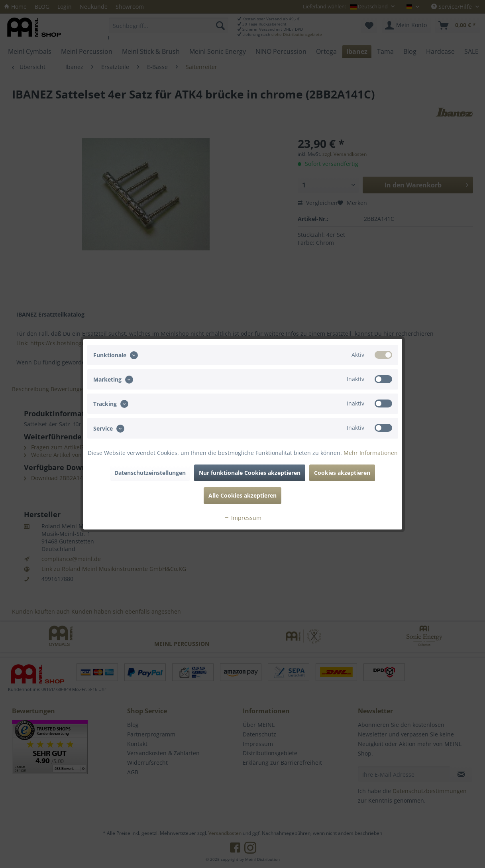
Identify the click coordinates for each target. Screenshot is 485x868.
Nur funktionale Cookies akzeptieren (250, 473)
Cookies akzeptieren (342, 473)
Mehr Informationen (371, 453)
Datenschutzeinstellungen (150, 473)
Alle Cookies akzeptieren (242, 495)
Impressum (243, 518)
